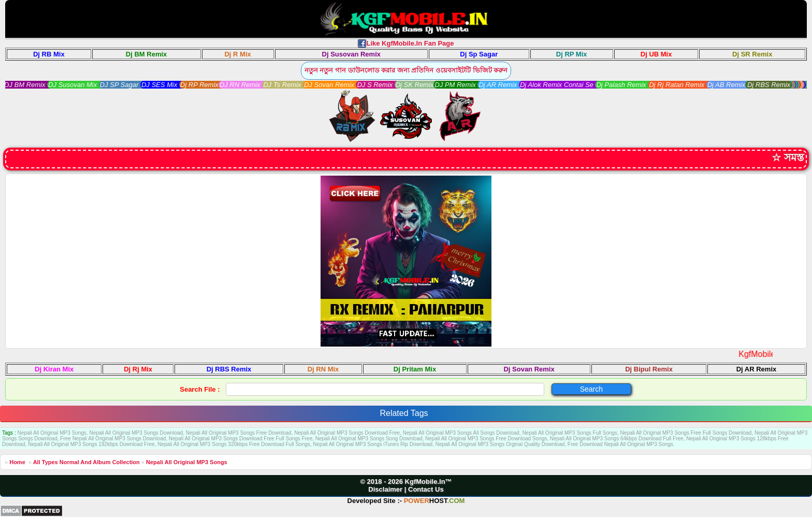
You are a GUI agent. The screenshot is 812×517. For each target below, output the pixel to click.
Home (17, 462)
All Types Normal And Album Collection (86, 462)
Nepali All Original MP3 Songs (187, 462)
